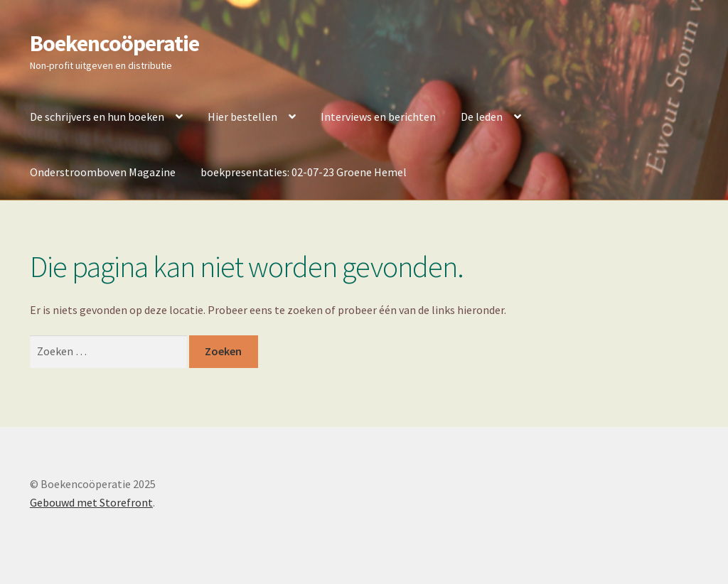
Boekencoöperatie (114, 43)
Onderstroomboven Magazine (103, 172)
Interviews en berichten (378, 117)
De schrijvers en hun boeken (97, 117)
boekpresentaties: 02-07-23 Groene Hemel (304, 172)
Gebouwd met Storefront (91, 502)
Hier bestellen (242, 117)
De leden (482, 117)
